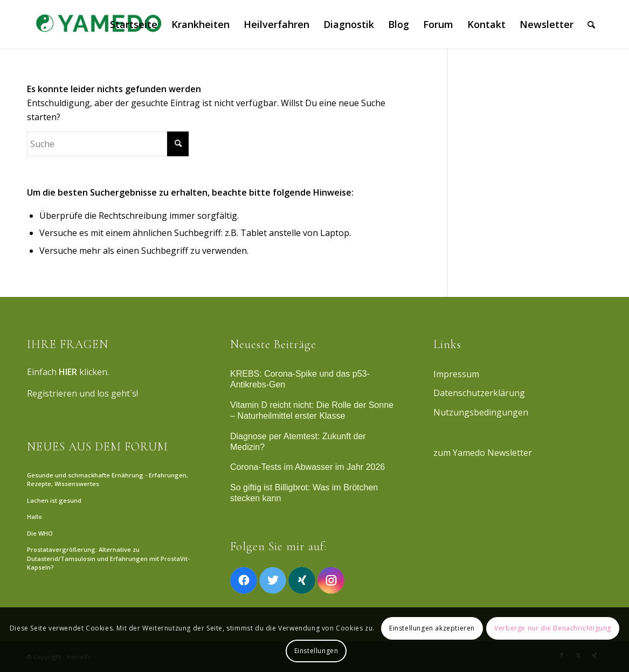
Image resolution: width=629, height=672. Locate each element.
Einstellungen (316, 651)
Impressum (456, 374)
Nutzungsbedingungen (481, 412)
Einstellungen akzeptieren (432, 628)
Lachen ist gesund (54, 500)
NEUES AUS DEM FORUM (98, 447)
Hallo (34, 517)
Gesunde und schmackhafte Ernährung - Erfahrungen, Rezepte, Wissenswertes (108, 480)
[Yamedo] (97, 24)
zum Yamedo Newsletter (483, 453)
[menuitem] (134, 24)
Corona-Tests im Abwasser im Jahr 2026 (307, 467)
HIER (68, 372)
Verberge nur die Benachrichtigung (553, 628)
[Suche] (591, 24)
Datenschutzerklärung (479, 393)
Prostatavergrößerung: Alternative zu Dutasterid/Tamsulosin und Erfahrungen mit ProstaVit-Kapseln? (108, 558)
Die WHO (40, 533)
